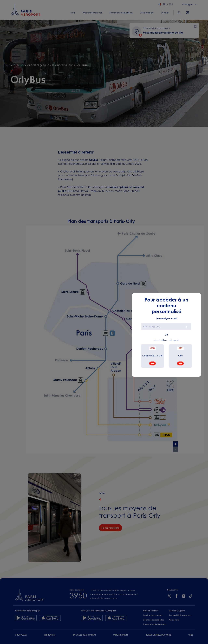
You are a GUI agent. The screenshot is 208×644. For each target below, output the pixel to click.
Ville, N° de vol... (152, 327)
